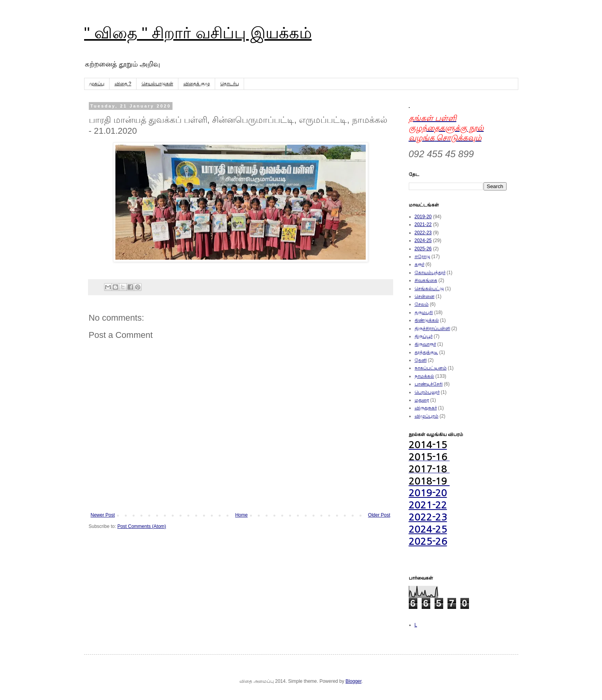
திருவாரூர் (425, 344)
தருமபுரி (424, 312)
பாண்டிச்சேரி (429, 384)
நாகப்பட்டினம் (431, 368)
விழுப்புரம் (427, 416)
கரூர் (420, 264)
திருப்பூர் (424, 336)
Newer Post (103, 515)
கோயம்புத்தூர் (430, 273)
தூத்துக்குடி (426, 352)
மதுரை (422, 400)
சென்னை (425, 296)
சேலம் (422, 304)
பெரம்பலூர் (427, 392)
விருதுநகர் (426, 408)
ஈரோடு (422, 257)
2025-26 (423, 249)
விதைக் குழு (197, 84)
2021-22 (423, 224)
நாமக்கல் (424, 376)
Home (241, 515)
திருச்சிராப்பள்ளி (432, 328)
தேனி (421, 360)
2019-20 (423, 217)
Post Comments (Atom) (142, 526)
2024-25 (423, 241)
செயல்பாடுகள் (157, 84)
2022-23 (423, 233)
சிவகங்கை (426, 280)
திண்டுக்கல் (427, 320)
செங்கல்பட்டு (429, 289)
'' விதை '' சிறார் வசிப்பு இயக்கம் (198, 33)
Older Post (379, 515)
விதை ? (123, 84)
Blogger (353, 681)
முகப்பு (97, 84)
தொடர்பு (230, 84)
